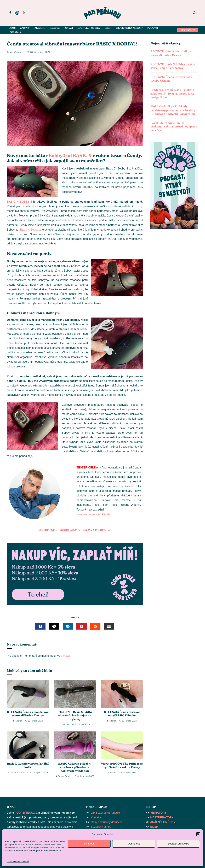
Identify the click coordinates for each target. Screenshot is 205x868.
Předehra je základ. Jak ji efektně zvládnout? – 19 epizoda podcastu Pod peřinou (172, 93)
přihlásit (66, 656)
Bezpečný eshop (101, 827)
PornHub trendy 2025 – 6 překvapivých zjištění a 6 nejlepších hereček (174, 127)
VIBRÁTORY (158, 813)
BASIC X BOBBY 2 (19, 202)
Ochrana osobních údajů (18, 862)
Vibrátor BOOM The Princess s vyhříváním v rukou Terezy (122, 765)
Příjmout (89, 844)
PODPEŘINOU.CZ (26, 813)
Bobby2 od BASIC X (70, 155)
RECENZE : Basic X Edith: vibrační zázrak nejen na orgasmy (75, 715)
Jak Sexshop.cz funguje (105, 813)
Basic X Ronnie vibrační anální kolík (28, 765)
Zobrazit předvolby (178, 844)
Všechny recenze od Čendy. (93, 514)
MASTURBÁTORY (162, 817)
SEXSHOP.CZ (188, 30)
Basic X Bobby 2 (30, 230)
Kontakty (96, 817)
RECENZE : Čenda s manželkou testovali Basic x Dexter (28, 714)
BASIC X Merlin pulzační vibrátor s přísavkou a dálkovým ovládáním (75, 767)
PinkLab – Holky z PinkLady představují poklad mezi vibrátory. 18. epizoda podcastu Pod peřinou (173, 110)
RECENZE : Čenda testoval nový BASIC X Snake (122, 714)
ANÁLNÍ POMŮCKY (163, 822)
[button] (198, 834)
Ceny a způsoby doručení (106, 822)
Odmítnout (134, 844)
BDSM (154, 827)
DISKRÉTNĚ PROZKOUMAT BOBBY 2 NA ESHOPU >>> (75, 530)
